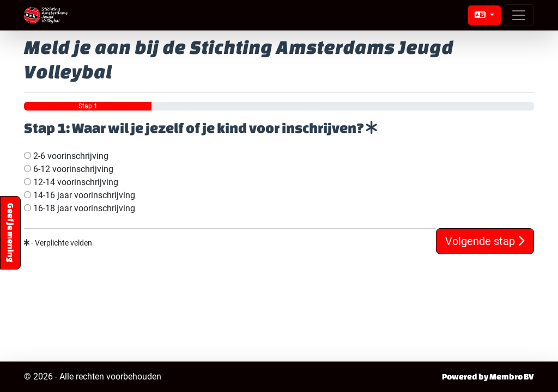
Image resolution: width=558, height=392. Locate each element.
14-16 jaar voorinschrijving (80, 195)
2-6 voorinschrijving (66, 156)
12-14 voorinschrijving (71, 182)
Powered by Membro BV (488, 376)
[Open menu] (519, 15)
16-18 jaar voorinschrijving (80, 208)
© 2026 (93, 377)
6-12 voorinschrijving (69, 169)
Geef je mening (11, 233)
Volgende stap (485, 241)
